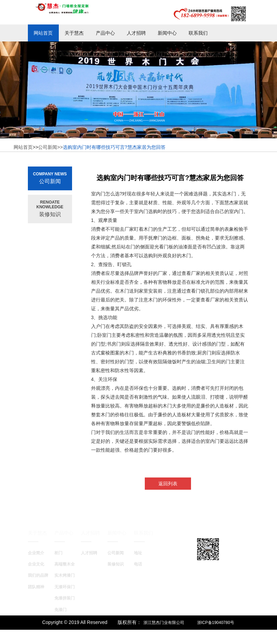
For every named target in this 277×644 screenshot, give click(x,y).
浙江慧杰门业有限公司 (164, 623)
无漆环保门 (65, 587)
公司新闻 (116, 553)
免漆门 (60, 610)
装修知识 (116, 564)
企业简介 (36, 553)
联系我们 (198, 33)
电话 (138, 564)
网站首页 (43, 33)
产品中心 (105, 33)
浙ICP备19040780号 (216, 623)
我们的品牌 (38, 575)
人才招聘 (136, 33)
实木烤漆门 (65, 575)
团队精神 (36, 587)
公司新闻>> (50, 147)
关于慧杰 (74, 33)
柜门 (58, 553)
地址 (138, 553)
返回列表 (168, 484)
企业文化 (36, 564)
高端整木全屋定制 (71, 564)
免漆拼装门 (65, 598)
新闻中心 (167, 33)
